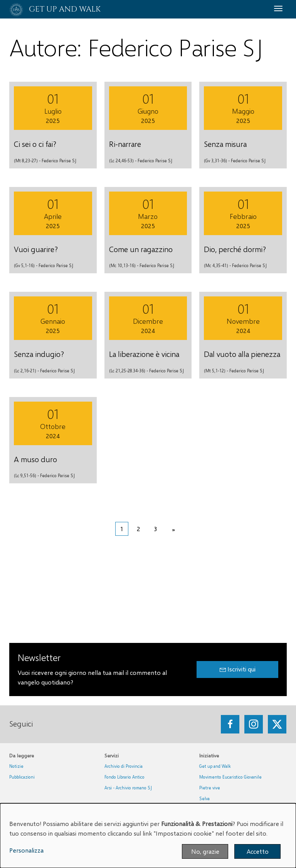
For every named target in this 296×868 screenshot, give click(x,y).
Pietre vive (210, 788)
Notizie (16, 766)
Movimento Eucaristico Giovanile (230, 777)
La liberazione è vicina (144, 354)
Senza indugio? (39, 354)
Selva (204, 798)
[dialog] (148, 836)
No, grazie (205, 851)
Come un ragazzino (141, 249)
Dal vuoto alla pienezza (242, 354)
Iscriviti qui (238, 669)
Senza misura (225, 144)
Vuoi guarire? (36, 249)
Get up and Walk (215, 766)
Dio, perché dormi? (235, 249)
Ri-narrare (125, 144)
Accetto (258, 851)
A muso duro (35, 459)
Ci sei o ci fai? (35, 144)
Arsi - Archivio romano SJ (128, 788)
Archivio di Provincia (124, 766)
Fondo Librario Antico (124, 777)
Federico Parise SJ (59, 161)
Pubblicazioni (22, 777)
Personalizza (26, 850)
